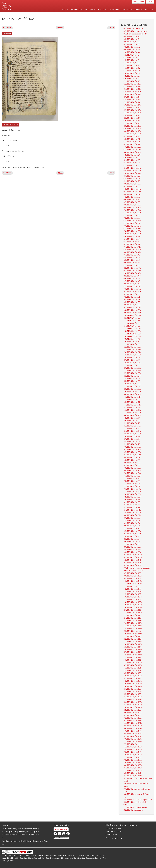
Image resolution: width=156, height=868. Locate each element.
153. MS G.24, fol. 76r (132, 428)
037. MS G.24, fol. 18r (132, 123)
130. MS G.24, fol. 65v (132, 368)
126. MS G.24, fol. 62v (132, 357)
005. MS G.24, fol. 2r (132, 39)
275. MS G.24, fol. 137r (132, 752)
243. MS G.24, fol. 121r (132, 668)
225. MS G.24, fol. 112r (132, 621)
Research (127, 10)
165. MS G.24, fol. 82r (132, 460)
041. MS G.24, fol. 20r (132, 134)
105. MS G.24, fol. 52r (132, 302)
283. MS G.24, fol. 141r (132, 773)
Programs (90, 10)
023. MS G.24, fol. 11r (132, 86)
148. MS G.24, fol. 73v (132, 415)
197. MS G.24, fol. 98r (132, 544)
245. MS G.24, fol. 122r (132, 673)
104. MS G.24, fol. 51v (132, 300)
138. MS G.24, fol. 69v (132, 389)
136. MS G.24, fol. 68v (132, 384)
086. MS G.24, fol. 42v (132, 252)
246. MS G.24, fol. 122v (133, 676)
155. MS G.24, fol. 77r (132, 434)
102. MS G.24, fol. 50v (132, 294)
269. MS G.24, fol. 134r (132, 736)
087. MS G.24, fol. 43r (132, 255)
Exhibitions (76, 10)
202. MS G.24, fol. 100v (133, 557)
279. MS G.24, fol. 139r (132, 763)
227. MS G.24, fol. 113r (132, 626)
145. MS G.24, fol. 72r (132, 407)
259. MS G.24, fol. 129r (132, 710)
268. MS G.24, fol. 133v (133, 734)
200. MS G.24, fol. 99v (132, 552)
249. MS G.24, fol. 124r (132, 684)
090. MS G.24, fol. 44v (132, 263)
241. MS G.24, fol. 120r (132, 663)
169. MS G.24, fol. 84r (132, 471)
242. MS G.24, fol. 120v (133, 665)
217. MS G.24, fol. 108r (132, 599)
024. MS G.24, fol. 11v (132, 89)
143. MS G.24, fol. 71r (132, 402)
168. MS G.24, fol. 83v (132, 468)
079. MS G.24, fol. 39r (132, 234)
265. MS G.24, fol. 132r (132, 726)
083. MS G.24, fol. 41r (132, 244)
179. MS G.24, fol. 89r (132, 497)
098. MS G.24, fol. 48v (132, 284)
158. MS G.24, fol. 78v (132, 442)
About (138, 10)
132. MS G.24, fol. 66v (132, 373)
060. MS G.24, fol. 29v (132, 184)
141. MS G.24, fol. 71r (132, 397)
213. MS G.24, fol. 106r (132, 589)
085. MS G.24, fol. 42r (132, 250)
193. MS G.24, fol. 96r (132, 534)
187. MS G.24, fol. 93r (132, 518)
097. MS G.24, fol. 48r (132, 281)
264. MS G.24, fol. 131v (133, 723)
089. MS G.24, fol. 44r (132, 260)
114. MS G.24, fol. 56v (132, 326)
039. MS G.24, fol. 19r (132, 129)
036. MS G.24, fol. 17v (132, 121)
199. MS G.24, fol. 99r (132, 550)
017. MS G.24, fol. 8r (132, 71)
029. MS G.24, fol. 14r (132, 102)
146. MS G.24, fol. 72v (132, 410)
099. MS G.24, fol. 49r (132, 286)
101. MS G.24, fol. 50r (132, 292)
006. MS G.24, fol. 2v (132, 42)
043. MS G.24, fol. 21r (132, 139)
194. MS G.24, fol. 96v (132, 536)
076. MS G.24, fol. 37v (132, 226)
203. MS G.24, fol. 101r (132, 560)
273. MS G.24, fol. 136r (132, 747)
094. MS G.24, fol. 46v (132, 273)
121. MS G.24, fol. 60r (132, 344)
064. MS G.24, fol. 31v (132, 194)
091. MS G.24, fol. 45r (132, 265)
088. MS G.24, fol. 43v (132, 257)
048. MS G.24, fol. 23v (132, 152)
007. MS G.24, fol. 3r (132, 44)
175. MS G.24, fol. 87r (132, 486)
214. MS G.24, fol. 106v (133, 592)
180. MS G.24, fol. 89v (132, 499)
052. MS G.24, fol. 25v (132, 163)
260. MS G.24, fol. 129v (133, 713)
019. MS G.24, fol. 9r (132, 76)
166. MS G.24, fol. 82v (132, 463)
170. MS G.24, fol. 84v (132, 473)
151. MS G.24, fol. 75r (132, 423)
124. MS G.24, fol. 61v (132, 352)
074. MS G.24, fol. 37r (132, 221)
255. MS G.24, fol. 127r (132, 700)
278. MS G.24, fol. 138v (133, 760)
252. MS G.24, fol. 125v (133, 692)
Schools (102, 10)
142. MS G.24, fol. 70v (132, 400)
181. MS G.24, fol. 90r (132, 502)
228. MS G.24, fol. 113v (133, 628)
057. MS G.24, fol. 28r (132, 176)
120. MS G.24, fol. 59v (132, 342)
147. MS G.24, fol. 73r (132, 413)
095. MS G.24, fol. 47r (132, 276)
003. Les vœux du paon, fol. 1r (135, 34)
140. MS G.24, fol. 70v (132, 394)
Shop (135, 2)
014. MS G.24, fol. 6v (132, 63)
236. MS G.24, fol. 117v (133, 649)
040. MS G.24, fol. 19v (132, 131)
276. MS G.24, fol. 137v (133, 755)
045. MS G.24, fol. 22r (132, 144)
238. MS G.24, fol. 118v (133, 655)
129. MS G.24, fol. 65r (132, 365)
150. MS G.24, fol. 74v (132, 421)
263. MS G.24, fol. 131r (132, 721)
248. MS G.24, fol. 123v (133, 681)
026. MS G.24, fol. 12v (132, 94)
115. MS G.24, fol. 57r (132, 329)
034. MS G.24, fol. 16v (132, 115)
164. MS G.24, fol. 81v (132, 457)
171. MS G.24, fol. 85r (132, 476)
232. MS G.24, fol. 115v (133, 639)
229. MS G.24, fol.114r (132, 631)
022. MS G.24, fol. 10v (132, 84)
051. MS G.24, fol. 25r (132, 160)
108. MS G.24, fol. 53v (132, 310)
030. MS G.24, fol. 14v (132, 105)
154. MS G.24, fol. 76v (132, 431)
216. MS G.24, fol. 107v (133, 597)
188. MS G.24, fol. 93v (132, 521)
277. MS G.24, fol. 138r (132, 757)
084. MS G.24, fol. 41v (132, 247)
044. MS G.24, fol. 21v (132, 142)
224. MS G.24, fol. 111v (133, 618)
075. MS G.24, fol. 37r (132, 223)
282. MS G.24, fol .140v (133, 771)
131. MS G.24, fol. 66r (132, 371)
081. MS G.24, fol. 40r (132, 239)
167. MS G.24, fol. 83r (132, 465)
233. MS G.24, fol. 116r (132, 642)
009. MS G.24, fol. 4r (132, 50)
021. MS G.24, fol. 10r (132, 81)
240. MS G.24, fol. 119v (133, 660)
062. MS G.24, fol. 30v (132, 189)
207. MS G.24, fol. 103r (132, 573)
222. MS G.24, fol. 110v (133, 613)
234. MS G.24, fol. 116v (133, 644)
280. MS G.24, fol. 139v (133, 765)
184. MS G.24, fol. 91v (132, 510)
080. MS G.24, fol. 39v (132, 236)
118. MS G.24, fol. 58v (132, 336)
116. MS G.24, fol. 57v (132, 331)
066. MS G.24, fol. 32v (132, 200)
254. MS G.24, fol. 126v (133, 697)
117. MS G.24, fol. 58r (132, 334)
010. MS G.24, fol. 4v (132, 52)
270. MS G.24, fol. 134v (133, 739)
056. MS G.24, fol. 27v (132, 173)
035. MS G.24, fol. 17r (132, 118)
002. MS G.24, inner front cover (136, 31)
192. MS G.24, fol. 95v (132, 531)
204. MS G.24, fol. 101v (133, 563)
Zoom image (7, 33)
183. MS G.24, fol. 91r (132, 507)
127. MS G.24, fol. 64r (132, 360)
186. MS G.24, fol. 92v (132, 515)
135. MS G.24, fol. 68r (132, 381)
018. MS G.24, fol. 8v (132, 73)
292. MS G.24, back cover (133, 810)
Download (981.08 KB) (10, 125)
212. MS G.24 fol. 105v (132, 586)
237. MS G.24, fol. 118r (132, 652)
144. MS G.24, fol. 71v (132, 405)
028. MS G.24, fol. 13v (132, 100)
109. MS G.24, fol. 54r (132, 313)
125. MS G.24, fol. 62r (132, 355)
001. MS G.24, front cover (133, 29)
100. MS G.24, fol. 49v (132, 289)
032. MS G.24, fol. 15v (132, 110)
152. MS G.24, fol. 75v (132, 426)
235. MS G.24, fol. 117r (132, 647)
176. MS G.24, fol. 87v (132, 489)
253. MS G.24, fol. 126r (132, 694)
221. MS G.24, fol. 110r (132, 610)
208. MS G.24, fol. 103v (133, 576)
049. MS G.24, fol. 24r (132, 155)
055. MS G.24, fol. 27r (132, 171)
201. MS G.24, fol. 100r (132, 555)
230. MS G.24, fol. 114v (133, 634)
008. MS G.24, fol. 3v (132, 47)
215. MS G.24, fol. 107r (132, 594)
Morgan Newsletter (61, 829)
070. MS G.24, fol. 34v (132, 210)
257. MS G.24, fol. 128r (132, 705)
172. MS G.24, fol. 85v (132, 478)
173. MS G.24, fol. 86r (132, 481)
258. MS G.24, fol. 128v (133, 707)
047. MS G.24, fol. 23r (132, 150)
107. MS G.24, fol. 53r (132, 308)
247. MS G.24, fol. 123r (132, 678)
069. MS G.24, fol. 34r (132, 208)
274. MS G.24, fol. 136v (133, 749)
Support (149, 10)
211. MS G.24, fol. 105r (132, 584)
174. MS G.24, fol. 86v (132, 484)
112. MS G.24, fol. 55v (132, 321)
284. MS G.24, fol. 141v (133, 776)
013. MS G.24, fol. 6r (132, 60)
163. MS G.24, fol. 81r (132, 455)
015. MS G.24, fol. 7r (132, 65)
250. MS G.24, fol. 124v (133, 686)
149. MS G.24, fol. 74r (132, 418)
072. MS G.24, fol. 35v (132, 215)
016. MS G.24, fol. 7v (132, 68)
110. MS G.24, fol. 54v (132, 315)
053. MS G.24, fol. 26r (132, 165)
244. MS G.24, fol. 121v (133, 671)
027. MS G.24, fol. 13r (132, 97)
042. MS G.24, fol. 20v (132, 136)
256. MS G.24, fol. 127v (133, 702)
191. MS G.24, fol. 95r (132, 528)
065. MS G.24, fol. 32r (132, 197)
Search (150, 2)
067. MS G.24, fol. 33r (132, 202)
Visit (65, 10)
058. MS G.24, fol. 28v (132, 179)
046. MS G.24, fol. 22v (132, 147)
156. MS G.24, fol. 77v (132, 436)
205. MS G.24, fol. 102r (132, 565)
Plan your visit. (53, 14)
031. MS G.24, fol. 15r (132, 107)
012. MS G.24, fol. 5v (132, 58)
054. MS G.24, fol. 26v (132, 168)
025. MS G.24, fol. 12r (132, 92)
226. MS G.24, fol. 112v (133, 623)
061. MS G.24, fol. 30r (132, 186)
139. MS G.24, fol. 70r (132, 392)
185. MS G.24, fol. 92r (132, 513)
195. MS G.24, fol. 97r (132, 539)
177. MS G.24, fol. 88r (132, 492)
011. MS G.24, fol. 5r (131, 55)
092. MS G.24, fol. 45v (132, 268)
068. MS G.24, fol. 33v (132, 205)
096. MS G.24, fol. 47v (132, 279)
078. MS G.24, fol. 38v (132, 231)
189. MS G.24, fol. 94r (132, 523)
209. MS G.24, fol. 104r (132, 578)
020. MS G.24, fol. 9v (132, 79)
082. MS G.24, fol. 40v (132, 242)
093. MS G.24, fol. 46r (132, 271)
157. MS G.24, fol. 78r (132, 439)
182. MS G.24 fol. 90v (132, 505)
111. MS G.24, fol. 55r (132, 318)
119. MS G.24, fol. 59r (132, 339)
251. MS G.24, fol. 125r (132, 689)
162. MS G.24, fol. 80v (132, 452)
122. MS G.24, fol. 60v (132, 347)
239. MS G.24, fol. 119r (132, 657)
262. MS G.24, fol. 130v (133, 718)
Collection (114, 10)
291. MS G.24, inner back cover (135, 807)
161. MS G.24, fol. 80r (132, 450)
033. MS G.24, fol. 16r (132, 113)
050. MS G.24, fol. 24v (132, 158)
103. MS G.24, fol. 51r (132, 297)
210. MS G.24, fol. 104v (133, 581)
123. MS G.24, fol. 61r (132, 350)
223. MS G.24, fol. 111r (132, 615)
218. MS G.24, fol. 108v (133, 602)
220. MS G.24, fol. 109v (133, 607)
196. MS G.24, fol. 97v (132, 542)
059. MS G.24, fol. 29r (132, 181)
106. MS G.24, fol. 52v (132, 305)
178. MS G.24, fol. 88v (132, 494)
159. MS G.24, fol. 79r (132, 444)
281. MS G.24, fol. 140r (132, 768)
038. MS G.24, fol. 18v (132, 126)
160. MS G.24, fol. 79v (132, 447)
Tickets (142, 2)
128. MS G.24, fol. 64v (132, 363)
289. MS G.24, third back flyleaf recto (138, 799)
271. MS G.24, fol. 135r (132, 742)
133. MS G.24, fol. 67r (132, 376)
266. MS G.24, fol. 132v (133, 728)
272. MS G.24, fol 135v (132, 744)
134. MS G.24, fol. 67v (132, 379)
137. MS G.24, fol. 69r (132, 386)
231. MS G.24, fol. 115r (132, 636)
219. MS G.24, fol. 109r (132, 605)
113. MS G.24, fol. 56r (132, 323)
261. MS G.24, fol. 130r (132, 715)
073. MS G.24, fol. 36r (132, 218)
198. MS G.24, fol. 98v (132, 547)
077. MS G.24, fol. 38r (132, 229)
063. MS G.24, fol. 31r (132, 192)
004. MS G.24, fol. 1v (132, 36)
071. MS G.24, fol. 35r (132, 213)
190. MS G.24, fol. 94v (132, 526)
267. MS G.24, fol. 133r (132, 731)
